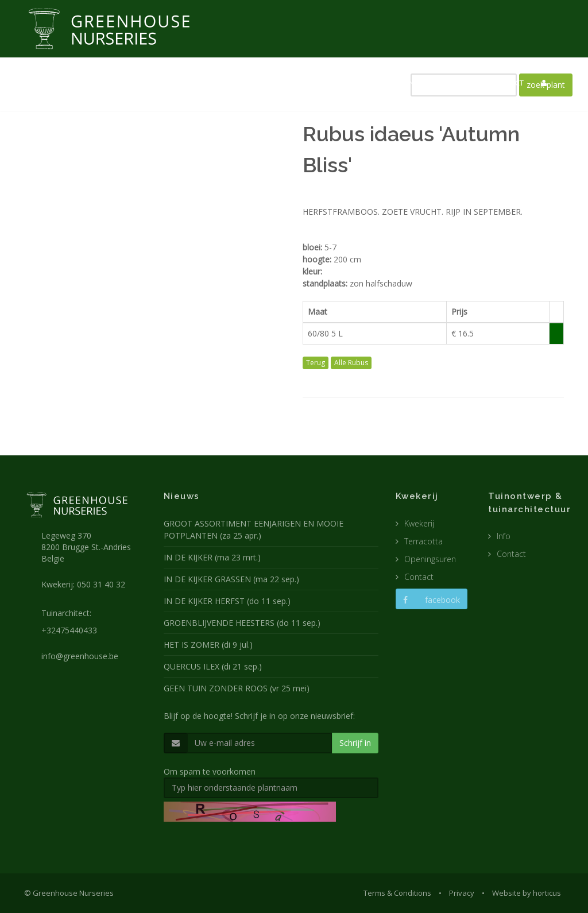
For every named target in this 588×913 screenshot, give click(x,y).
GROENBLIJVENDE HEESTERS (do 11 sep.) (242, 623)
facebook (432, 600)
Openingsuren (430, 559)
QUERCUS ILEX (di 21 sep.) (213, 666)
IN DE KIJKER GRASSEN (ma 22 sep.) (231, 579)
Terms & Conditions (397, 893)
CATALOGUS (452, 83)
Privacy (462, 893)
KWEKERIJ (268, 83)
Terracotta (423, 541)
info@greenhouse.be (80, 656)
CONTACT (507, 83)
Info (504, 536)
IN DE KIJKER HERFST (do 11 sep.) (227, 601)
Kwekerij (419, 523)
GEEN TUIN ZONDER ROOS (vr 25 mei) (237, 688)
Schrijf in (355, 743)
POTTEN (400, 83)
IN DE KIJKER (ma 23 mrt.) (212, 557)
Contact (419, 577)
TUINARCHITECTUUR (335, 83)
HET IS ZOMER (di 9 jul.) (208, 645)
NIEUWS (220, 83)
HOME (179, 83)
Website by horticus (527, 893)
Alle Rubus (351, 363)
